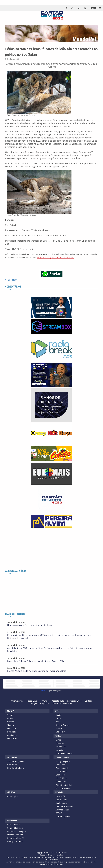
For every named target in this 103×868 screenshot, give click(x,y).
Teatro (10, 715)
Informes (59, 792)
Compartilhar (11, 280)
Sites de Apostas (63, 816)
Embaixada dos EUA (64, 806)
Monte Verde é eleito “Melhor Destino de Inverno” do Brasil (37, 671)
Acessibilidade (58, 701)
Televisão (60, 743)
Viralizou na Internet (64, 753)
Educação (11, 728)
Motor (58, 740)
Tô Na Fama (61, 771)
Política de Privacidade (63, 704)
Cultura (10, 711)
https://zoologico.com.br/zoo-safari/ (55, 257)
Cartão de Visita (14, 825)
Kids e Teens (61, 800)
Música (10, 718)
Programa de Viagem (16, 831)
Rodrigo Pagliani (63, 761)
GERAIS (59, 813)
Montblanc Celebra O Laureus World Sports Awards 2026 (36, 661)
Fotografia (12, 732)
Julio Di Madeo (62, 778)
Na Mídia (59, 750)
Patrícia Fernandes (64, 785)
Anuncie (45, 701)
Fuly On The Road (15, 835)
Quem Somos (17, 701)
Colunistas (12, 757)
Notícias (59, 736)
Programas (12, 821)
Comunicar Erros (74, 701)
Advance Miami (62, 810)
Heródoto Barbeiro (15, 768)
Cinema (11, 722)
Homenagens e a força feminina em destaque (30, 625)
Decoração (12, 738)
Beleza (58, 722)
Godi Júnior (12, 765)
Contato (88, 701)
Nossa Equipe (33, 701)
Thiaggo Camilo (62, 768)
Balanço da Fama (15, 841)
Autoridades (61, 747)
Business (11, 792)
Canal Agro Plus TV (15, 838)
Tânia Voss (60, 765)
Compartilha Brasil (15, 828)
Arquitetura (12, 735)
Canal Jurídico (61, 796)
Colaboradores (62, 757)
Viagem (10, 725)
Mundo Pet (60, 732)
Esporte (59, 728)
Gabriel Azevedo (63, 788)
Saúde (58, 715)
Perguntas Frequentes (40, 704)
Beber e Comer (62, 725)
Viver (57, 711)
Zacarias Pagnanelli (16, 761)
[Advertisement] (51, 549)
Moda (58, 718)
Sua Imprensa (61, 803)
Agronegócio (13, 796)
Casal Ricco (60, 775)
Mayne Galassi (62, 781)
